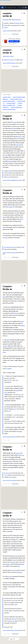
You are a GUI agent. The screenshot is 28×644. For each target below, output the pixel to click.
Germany (19, 145)
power (14, 562)
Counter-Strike (6, 180)
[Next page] (18, 639)
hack (19, 395)
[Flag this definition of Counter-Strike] (25, 115)
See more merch (12, 44)
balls (12, 128)
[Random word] (19, 7)
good (23, 455)
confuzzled (14, 480)
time (15, 313)
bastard (10, 161)
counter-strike (6, 31)
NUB (17, 391)
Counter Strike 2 (11, 103)
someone (8, 247)
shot (6, 155)
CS (18, 540)
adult (6, 238)
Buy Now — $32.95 (14, 41)
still (12, 25)
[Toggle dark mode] (23, 7)
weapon (8, 564)
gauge (22, 564)
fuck (15, 619)
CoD (11, 542)
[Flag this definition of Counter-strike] (25, 512)
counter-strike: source (16, 99)
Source (12, 56)
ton (9, 177)
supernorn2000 (14, 253)
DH (11, 31)
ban (4, 217)
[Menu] (26, 7)
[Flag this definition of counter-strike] (24, 13)
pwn (11, 60)
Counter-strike (6, 630)
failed (14, 20)
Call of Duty (6, 56)
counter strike (7, 97)
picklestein (13, 63)
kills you (13, 247)
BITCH (6, 393)
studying (17, 23)
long (4, 227)
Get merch (15, 34)
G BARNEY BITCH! (15, 180)
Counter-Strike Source (9, 101)
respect (11, 207)
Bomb (4, 297)
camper (5, 346)
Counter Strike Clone (16, 107)
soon (7, 473)
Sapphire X (13, 437)
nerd (15, 409)
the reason (6, 20)
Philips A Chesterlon (15, 630)
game (15, 122)
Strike (23, 247)
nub (10, 378)
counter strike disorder (9, 109)
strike (6, 28)
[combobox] (13, 7)
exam (19, 20)
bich (8, 60)
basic (11, 461)
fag (12, 346)
